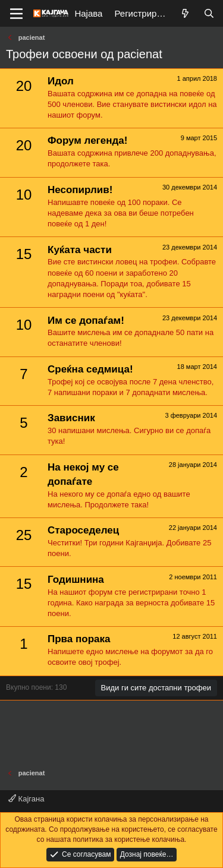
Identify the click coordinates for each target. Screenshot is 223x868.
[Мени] (16, 14)
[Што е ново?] (185, 13)
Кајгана (26, 799)
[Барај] (209, 13)
